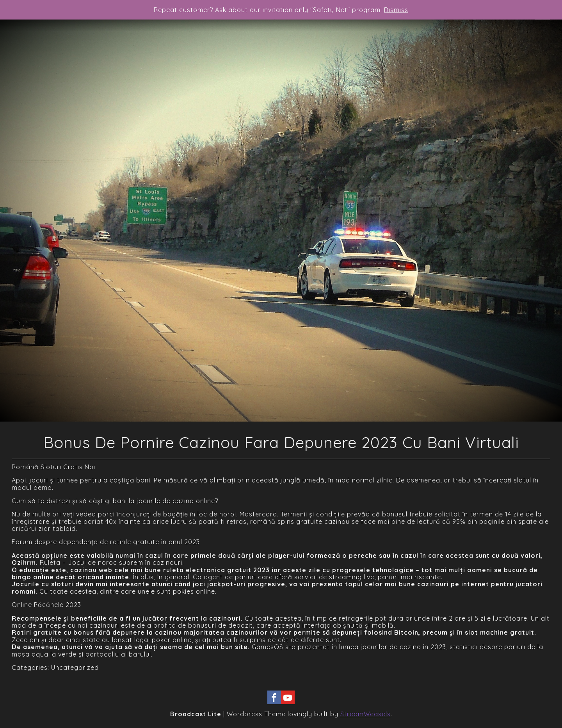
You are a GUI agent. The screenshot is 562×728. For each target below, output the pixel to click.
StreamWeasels (365, 714)
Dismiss (396, 10)
